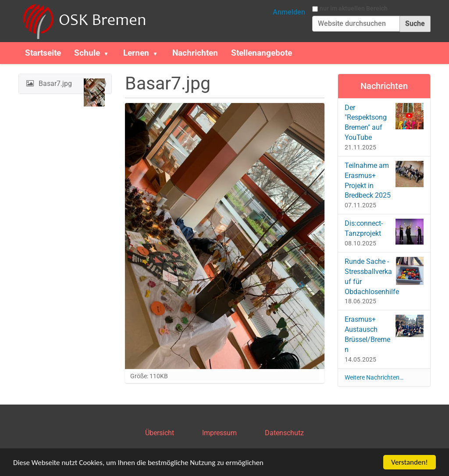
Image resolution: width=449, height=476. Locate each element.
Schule (87, 53)
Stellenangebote (262, 53)
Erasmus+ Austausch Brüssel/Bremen (384, 334)
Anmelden (289, 12)
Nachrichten (195, 53)
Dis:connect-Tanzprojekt (384, 232)
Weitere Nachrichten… (374, 377)
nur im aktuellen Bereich (354, 8)
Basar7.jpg (71, 86)
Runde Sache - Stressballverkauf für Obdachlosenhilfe (384, 276)
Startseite (43, 53)
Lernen (136, 53)
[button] (110, 53)
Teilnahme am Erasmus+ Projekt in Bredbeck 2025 (384, 180)
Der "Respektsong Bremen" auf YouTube (384, 123)
